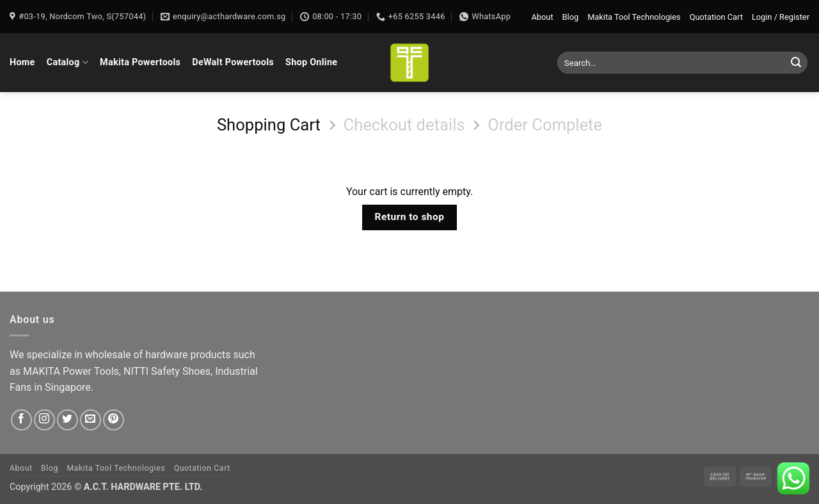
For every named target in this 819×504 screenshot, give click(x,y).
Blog (571, 17)
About (543, 17)
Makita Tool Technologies (634, 17)
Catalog (68, 62)
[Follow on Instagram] (44, 420)
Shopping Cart (269, 125)
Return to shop (410, 217)
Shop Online (311, 62)
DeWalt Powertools (233, 62)
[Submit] (796, 63)
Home (22, 62)
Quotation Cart (716, 17)
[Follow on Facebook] (21, 420)
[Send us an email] (91, 420)
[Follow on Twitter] (68, 420)
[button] (781, 17)
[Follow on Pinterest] (114, 420)
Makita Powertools (140, 62)
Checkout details (404, 125)
